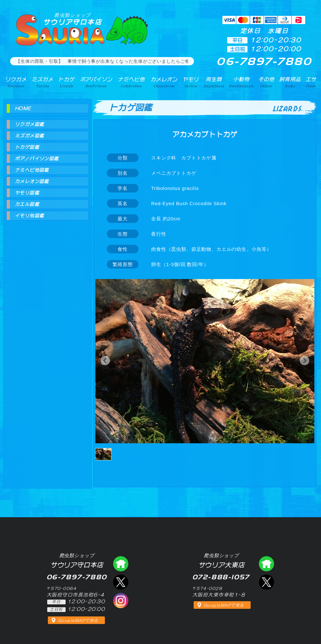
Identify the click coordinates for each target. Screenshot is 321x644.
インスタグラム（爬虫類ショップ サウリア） (121, 601)
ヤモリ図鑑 (27, 193)
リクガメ (16, 82)
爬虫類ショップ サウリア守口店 (121, 564)
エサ (311, 82)
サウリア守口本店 (73, 19)
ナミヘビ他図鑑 (32, 170)
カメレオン (164, 82)
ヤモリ (191, 82)
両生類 (214, 82)
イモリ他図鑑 (29, 216)
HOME (23, 108)
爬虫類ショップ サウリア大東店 (266, 564)
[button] (105, 361)
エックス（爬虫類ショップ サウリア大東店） (266, 582)
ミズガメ (42, 82)
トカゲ (66, 82)
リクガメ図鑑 (29, 124)
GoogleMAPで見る (78, 621)
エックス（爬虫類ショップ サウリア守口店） (121, 582)
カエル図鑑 (27, 204)
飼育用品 (290, 82)
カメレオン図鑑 (32, 181)
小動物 (241, 82)
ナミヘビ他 (131, 82)
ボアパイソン (96, 82)
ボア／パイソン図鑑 (37, 159)
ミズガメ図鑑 (29, 136)
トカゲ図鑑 (27, 147)
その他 (266, 82)
